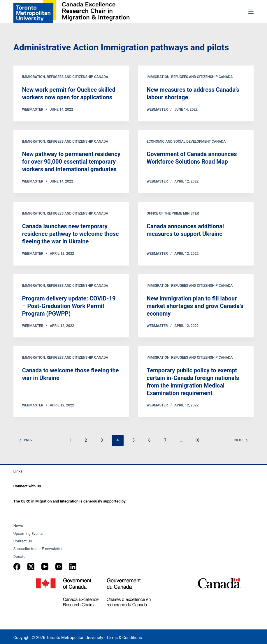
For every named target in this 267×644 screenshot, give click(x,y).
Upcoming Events (28, 534)
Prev (26, 440)
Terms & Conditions (124, 638)
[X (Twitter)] (31, 567)
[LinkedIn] (73, 567)
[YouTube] (45, 567)
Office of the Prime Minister (173, 213)
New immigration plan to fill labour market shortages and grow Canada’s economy (195, 306)
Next (241, 440)
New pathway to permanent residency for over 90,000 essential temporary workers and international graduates (71, 162)
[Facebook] (17, 567)
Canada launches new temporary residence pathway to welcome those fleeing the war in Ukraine (71, 234)
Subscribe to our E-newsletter (38, 549)
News (18, 526)
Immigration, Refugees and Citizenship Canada (65, 77)
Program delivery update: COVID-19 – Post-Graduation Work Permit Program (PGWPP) (69, 306)
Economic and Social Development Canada (186, 141)
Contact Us (23, 541)
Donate (19, 557)
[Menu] (251, 12)
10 (197, 440)
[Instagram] (59, 567)
